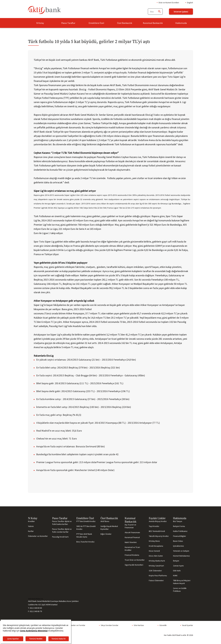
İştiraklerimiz (179, 546)
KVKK (175, 576)
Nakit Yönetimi (131, 542)
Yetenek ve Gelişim (181, 551)
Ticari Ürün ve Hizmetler (135, 560)
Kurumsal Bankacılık (153, 23)
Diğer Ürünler (106, 534)
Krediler (31, 521)
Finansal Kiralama (132, 555)
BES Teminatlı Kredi (157, 531)
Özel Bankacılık (125, 23)
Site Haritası (139, 625)
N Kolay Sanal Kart (156, 566)
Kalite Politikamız (180, 531)
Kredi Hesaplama (156, 546)
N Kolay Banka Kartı (157, 561)
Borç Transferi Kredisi (85, 542)
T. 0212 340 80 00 (35, 608)
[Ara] (159, 12)
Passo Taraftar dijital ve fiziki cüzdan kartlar (62, 530)
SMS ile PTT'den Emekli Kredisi (86, 528)
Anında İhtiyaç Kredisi (158, 521)
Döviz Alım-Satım (156, 556)
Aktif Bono (105, 521)
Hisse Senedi (154, 551)
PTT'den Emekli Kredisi (86, 521)
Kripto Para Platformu (158, 576)
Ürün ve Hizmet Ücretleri (169, 3)
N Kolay (40, 23)
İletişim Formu (179, 526)
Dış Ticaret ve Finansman (130, 526)
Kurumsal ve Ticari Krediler (132, 549)
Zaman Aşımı (178, 566)
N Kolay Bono (154, 541)
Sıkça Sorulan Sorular (110, 625)
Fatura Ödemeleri (156, 580)
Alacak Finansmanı (132, 532)
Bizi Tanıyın (178, 521)
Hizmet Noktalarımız (181, 556)
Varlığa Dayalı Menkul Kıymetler (109, 528)
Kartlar (31, 531)
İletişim (176, 561)
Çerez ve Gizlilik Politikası (180, 590)
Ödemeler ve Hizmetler (38, 536)
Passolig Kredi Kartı (60, 537)
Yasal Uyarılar (187, 625)
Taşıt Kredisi (154, 526)
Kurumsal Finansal (132, 537)
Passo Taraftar (68, 23)
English (190, 3)
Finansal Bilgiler (180, 536)
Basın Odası (178, 541)
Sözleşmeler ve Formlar (75, 625)
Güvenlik (163, 625)
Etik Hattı (177, 571)
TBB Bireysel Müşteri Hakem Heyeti (182, 582)
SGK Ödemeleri (155, 571)
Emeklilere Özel (96, 23)
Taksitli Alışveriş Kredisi (159, 536)
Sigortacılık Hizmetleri (134, 565)
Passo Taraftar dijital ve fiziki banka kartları (62, 523)
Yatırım (31, 526)
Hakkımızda (181, 23)
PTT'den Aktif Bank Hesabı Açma (84, 535)
